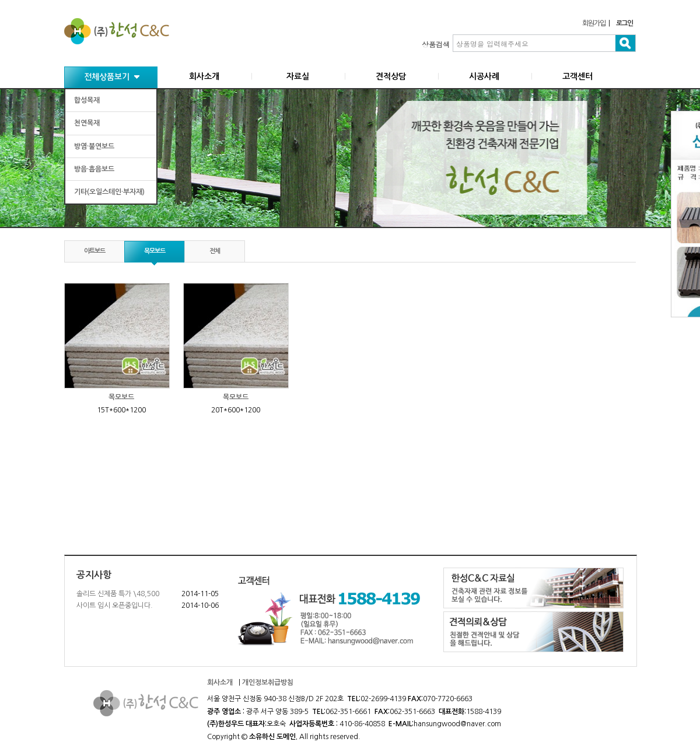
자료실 (298, 76)
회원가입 (594, 23)
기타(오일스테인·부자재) (109, 192)
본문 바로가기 (0, 0)
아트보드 (94, 251)
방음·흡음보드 (94, 169)
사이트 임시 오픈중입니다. (115, 605)
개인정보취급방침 (268, 682)
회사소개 (204, 76)
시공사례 (484, 76)
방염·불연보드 (94, 146)
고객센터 (577, 76)
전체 (215, 251)
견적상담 (391, 76)
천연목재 (87, 123)
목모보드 (155, 251)
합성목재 (87, 100)
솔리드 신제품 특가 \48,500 (118, 594)
